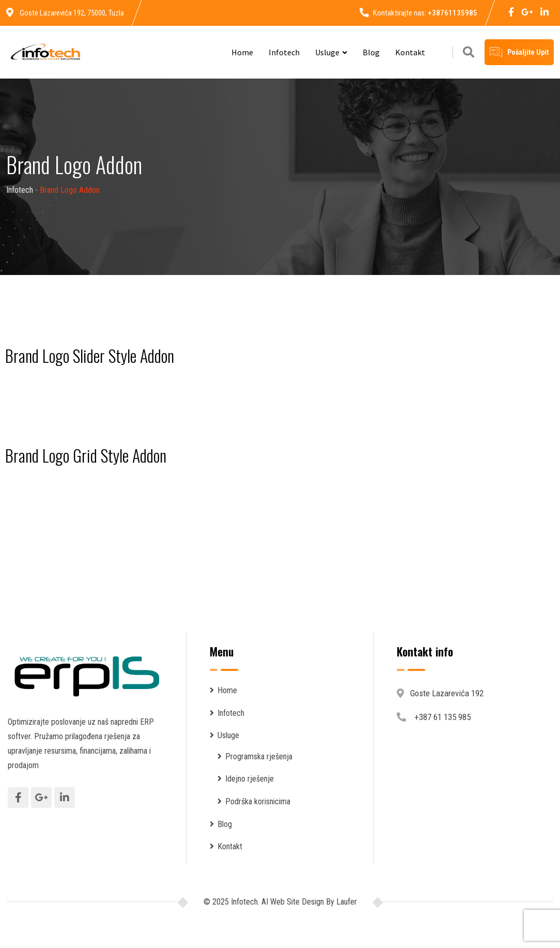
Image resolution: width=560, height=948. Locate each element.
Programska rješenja (259, 756)
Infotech (284, 52)
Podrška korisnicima (258, 801)
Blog (371, 52)
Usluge (327, 52)
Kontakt (410, 52)
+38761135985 (453, 13)
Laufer (346, 902)
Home (242, 52)
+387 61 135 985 (442, 717)
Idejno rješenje (250, 779)
